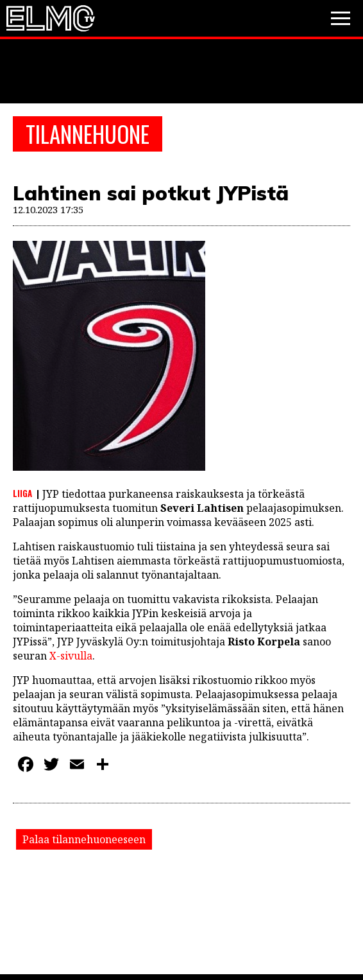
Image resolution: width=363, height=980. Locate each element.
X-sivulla (71, 656)
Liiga (22, 493)
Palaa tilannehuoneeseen (84, 839)
